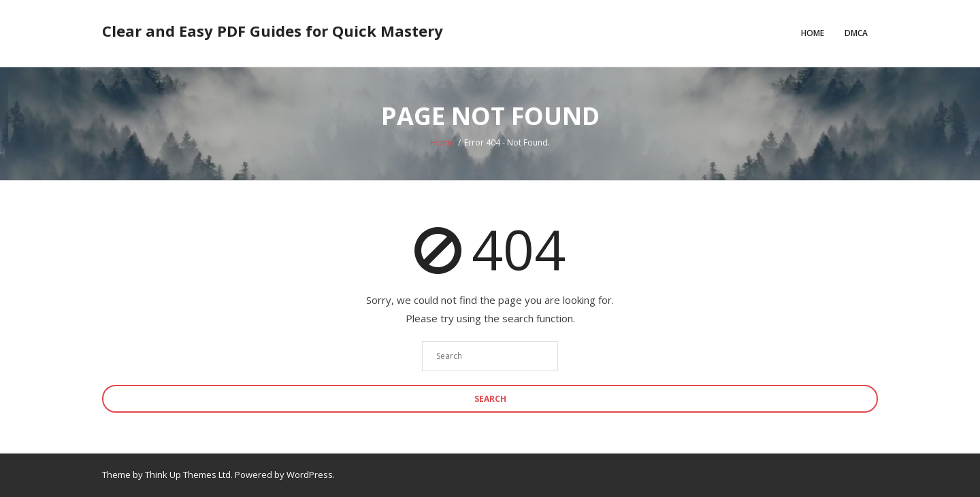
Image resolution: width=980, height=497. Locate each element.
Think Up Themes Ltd (188, 475)
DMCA (856, 33)
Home (813, 33)
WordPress (310, 475)
